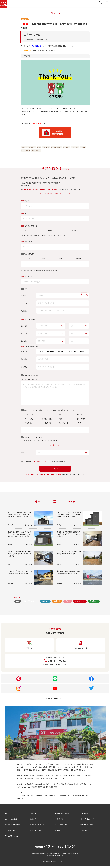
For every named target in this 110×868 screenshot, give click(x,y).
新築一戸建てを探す (62, 816)
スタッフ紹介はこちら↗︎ (55, 446)
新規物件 (25, 19)
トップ (7, 816)
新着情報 (33, 816)
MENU (106, 4)
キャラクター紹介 (36, 832)
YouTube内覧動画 (11, 821)
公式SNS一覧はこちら (56, 700)
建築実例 (33, 821)
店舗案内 (58, 832)
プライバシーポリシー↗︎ (42, 462)
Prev (40, 503)
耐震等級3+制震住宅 (37, 827)
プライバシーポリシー (12, 838)
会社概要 (83, 832)
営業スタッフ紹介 (87, 827)
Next (70, 503)
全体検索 (98, 4)
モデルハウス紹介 (11, 832)
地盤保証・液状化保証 (12, 827)
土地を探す (84, 816)
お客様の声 (59, 821)
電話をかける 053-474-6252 (55, 194)
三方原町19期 (36, 46)
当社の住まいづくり (87, 821)
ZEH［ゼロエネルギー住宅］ (65, 827)
